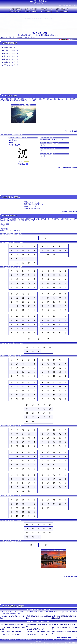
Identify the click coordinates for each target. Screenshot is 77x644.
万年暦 (37, 632)
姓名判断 (5, 639)
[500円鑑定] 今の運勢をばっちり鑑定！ (13, 625)
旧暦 (48, 632)
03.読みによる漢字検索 (10, 56)
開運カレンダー (33, 634)
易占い (17, 639)
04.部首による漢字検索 (10, 59)
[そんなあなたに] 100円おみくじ (11, 634)
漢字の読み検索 (62, 9)
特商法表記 (71, 639)
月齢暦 (43, 632)
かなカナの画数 (62, 12)
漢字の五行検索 (46, 12)
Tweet (71, 39)
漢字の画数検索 (46, 9)
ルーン (41, 639)
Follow (75, 39)
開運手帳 (29, 639)
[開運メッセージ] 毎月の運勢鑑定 (11, 632)
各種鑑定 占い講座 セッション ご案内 (64, 625)
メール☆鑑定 (32, 625)
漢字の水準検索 (31, 12)
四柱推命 (11, 639)
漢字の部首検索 (15, 12)
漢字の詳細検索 (31, 9)
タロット (35, 639)
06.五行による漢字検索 (10, 65)
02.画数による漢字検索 (10, 53)
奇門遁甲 (23, 639)
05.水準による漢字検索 (10, 62)
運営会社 (64, 639)
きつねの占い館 (55, 639)
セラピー (47, 639)
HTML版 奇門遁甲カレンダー (36, 629)
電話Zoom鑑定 (42, 625)
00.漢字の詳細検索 (9, 47)
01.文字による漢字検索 (10, 50)
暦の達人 (31, 632)
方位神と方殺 (43, 634)
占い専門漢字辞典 (38, 1)
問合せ (38, 641)
